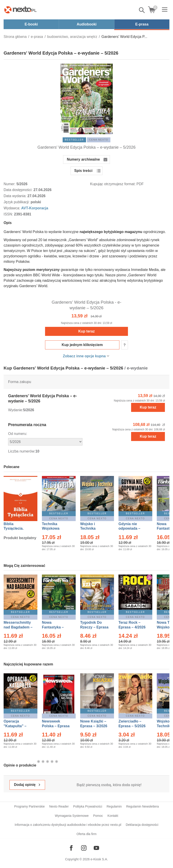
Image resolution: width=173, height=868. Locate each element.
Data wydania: (16, 196)
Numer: (10, 184)
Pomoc (98, 816)
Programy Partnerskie (29, 806)
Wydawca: (12, 208)
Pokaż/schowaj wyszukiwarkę (142, 10)
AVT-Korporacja (35, 208)
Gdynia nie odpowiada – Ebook (129, 529)
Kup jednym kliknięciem (82, 345)
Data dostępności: (19, 190)
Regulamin (114, 806)
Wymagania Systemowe (72, 816)
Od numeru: (18, 434)
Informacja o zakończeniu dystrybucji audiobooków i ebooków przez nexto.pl (68, 825)
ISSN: (9, 214)
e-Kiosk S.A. (99, 859)
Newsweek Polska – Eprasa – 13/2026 (56, 726)
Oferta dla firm (87, 834)
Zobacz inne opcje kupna (84, 356)
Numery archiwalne (83, 159)
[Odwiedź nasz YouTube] (96, 848)
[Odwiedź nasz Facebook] (71, 848)
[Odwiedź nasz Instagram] (84, 848)
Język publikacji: (17, 202)
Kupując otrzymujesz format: (113, 184)
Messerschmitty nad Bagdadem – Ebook (18, 627)
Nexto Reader (59, 806)
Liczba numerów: (22, 451)
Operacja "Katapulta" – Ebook (15, 726)
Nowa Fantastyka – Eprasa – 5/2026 (55, 627)
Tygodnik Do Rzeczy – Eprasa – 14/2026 (94, 627)
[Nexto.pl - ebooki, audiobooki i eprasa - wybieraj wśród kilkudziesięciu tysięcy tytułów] (20, 10)
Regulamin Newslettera (142, 806)
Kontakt (113, 816)
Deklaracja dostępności (142, 825)
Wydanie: (16, 410)
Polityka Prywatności (88, 806)
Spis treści (83, 171)
